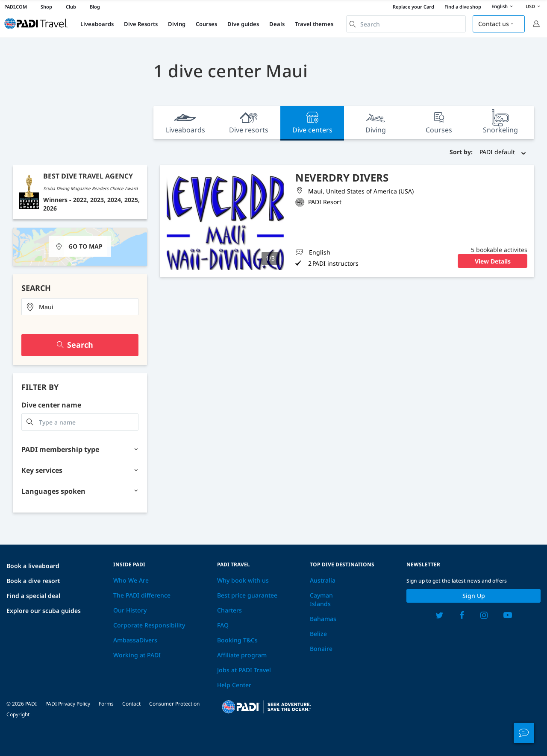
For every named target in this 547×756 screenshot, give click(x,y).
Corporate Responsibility (149, 625)
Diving (177, 24)
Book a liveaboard (33, 566)
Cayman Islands (321, 599)
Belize (318, 634)
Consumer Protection (174, 704)
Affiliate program (242, 655)
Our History (130, 610)
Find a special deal (33, 596)
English (503, 7)
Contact (131, 704)
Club (71, 7)
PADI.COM (16, 7)
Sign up (474, 596)
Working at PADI (137, 655)
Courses (206, 24)
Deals (277, 24)
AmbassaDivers (135, 640)
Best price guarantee (247, 595)
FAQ (223, 625)
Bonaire (321, 649)
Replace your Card (413, 7)
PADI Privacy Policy (68, 704)
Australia (323, 580)
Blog (95, 7)
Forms (106, 704)
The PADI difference (142, 595)
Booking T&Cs (237, 640)
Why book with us (243, 580)
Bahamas (323, 619)
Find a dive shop (463, 7)
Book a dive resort (33, 581)
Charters (229, 610)
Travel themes (314, 24)
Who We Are (131, 580)
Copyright (18, 714)
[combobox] (406, 24)
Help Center (234, 685)
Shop (46, 7)
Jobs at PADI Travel (244, 670)
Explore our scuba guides (44, 611)
